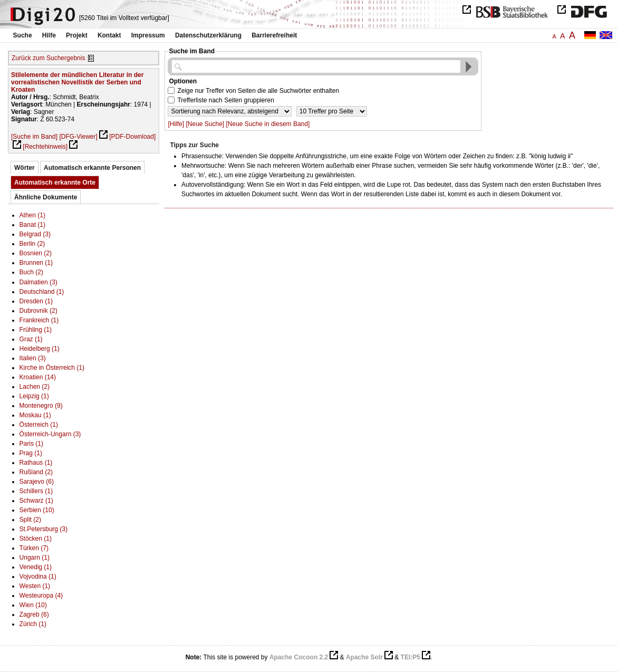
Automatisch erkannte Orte (55, 183)
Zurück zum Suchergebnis (48, 58)
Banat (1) (32, 225)
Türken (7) (34, 548)
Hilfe (49, 35)
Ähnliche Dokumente (46, 197)
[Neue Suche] (205, 124)
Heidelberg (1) (40, 349)
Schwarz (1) (36, 501)
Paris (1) (31, 444)
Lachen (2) (35, 387)
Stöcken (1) (36, 539)
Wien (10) (33, 605)
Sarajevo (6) (37, 482)
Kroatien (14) (38, 377)
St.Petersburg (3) (44, 529)
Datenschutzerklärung (208, 35)
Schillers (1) (36, 491)
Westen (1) (35, 586)
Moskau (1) (35, 415)
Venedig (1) (36, 567)
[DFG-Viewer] (78, 137)
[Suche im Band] (34, 137)
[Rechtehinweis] (45, 147)
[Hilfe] (176, 124)
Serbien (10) (37, 510)
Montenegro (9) (41, 406)
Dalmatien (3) (38, 282)
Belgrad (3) (35, 234)
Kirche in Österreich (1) (52, 368)
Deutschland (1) (42, 292)
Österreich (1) (39, 425)
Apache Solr (364, 657)
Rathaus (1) (36, 463)
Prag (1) (31, 453)
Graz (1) (31, 339)
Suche (23, 35)
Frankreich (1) (39, 320)
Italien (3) (33, 358)
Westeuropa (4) (41, 596)
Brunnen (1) (36, 263)
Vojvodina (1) (38, 577)
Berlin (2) (32, 244)
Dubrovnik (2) (38, 311)
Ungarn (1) (35, 558)
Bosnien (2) (36, 253)
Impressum (148, 35)
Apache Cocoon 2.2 (299, 657)
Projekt (77, 35)
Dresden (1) (36, 301)
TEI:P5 (411, 657)
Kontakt (109, 35)
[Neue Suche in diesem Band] (268, 124)
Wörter (25, 168)
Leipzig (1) (34, 396)
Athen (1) (32, 215)
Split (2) (30, 520)
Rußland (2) (36, 472)
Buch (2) (31, 272)
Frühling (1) (36, 330)
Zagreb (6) (34, 615)
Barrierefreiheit (274, 35)
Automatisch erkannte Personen (92, 168)
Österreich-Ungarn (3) (50, 434)
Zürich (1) (33, 624)
